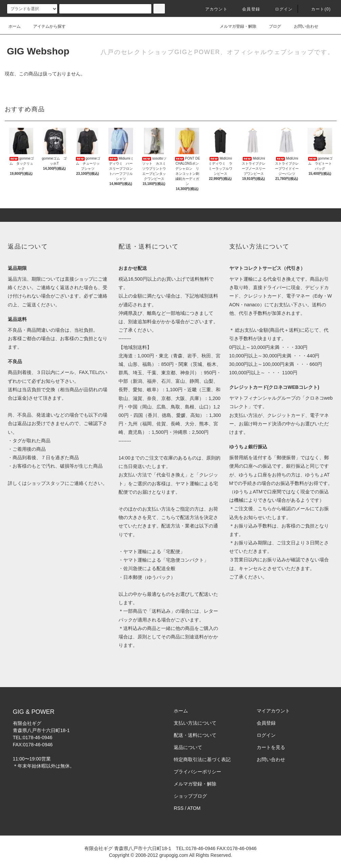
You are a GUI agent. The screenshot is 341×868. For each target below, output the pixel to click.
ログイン (280, 9)
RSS (179, 808)
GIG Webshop (38, 51)
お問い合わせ (302, 26)
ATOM (194, 808)
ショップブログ (190, 796)
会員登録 (247, 9)
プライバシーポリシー (197, 772)
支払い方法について (195, 723)
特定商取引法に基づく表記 (202, 759)
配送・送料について (195, 735)
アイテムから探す (45, 26)
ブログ (271, 26)
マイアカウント (273, 711)
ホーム (15, 26)
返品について (188, 747)
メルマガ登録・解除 (234, 26)
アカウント (212, 9)
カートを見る (271, 747)
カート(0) (317, 9)
